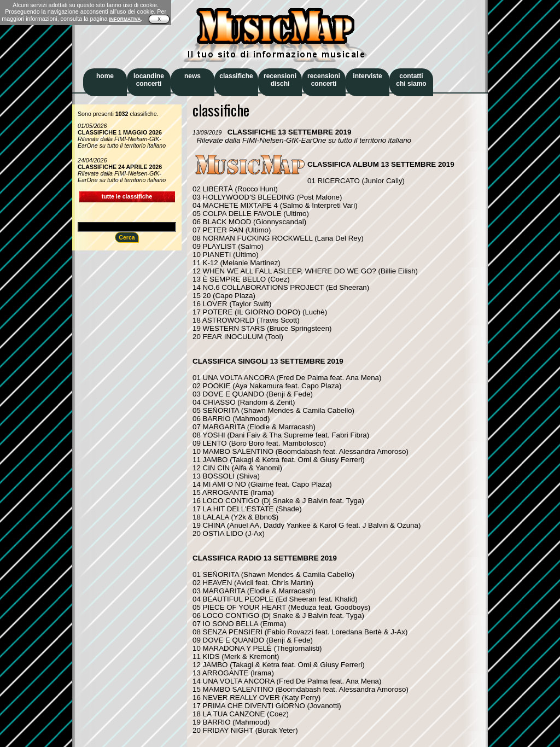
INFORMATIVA (125, 19)
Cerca (127, 237)
